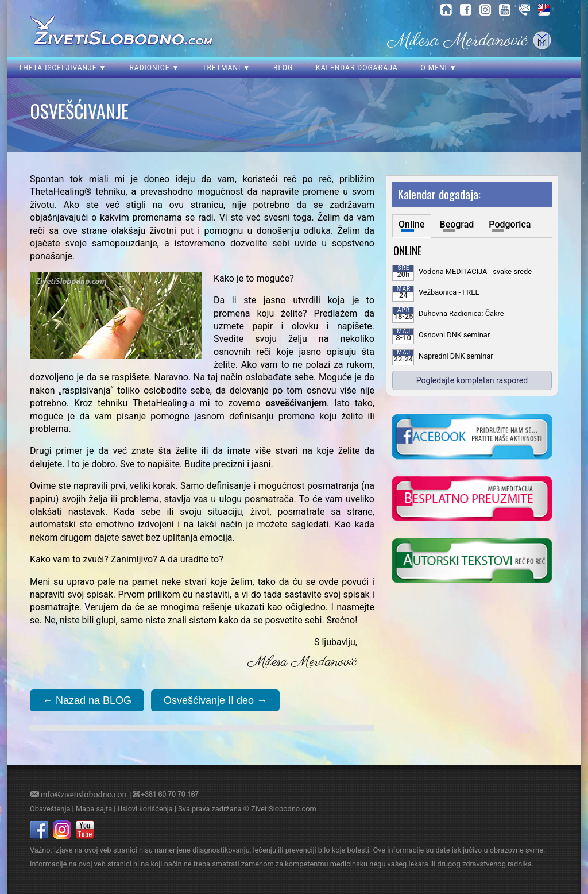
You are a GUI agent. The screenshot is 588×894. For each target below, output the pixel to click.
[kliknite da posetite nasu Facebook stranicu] (472, 438)
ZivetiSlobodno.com (284, 809)
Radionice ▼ (154, 68)
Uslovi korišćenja (145, 809)
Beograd (457, 224)
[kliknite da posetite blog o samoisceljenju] (472, 562)
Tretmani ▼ (226, 68)
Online (412, 224)
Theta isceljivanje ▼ (62, 68)
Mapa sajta (94, 809)
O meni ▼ (438, 68)
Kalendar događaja (357, 68)
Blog (283, 68)
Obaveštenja (50, 809)
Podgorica (510, 224)
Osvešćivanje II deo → (215, 700)
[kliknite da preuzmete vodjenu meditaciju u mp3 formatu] (472, 500)
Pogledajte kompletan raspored (472, 380)
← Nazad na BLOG (87, 700)
